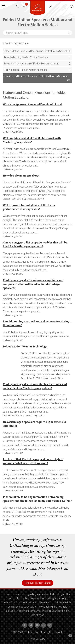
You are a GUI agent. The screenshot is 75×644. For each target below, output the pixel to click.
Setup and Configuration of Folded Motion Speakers (31, 64)
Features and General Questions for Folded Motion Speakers (36, 76)
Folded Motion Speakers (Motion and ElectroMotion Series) (35, 51)
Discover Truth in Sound (38, 583)
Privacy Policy (37, 639)
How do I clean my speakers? (21, 176)
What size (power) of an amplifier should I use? (33, 104)
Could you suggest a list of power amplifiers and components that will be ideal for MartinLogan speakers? (33, 284)
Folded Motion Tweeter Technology (25, 347)
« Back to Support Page (16, 43)
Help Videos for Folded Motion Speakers (25, 70)
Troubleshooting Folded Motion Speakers (26, 57)
